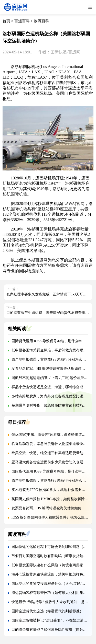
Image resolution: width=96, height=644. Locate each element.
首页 (6, 21)
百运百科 (22, 21)
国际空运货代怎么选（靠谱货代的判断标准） (47, 611)
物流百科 (41, 21)
